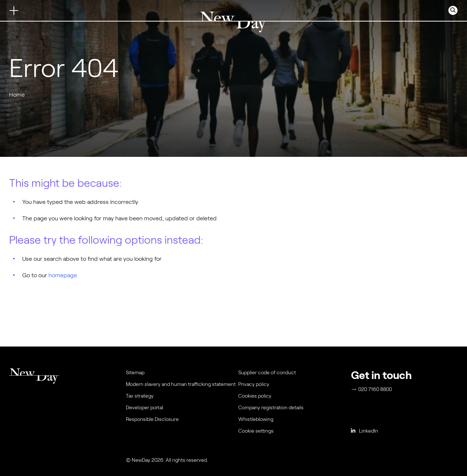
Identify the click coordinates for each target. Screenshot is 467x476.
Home (17, 95)
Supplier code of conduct (267, 372)
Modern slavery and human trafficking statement (181, 384)
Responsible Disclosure (152, 419)
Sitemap (135, 372)
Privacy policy (254, 384)
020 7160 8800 (372, 389)
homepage (63, 275)
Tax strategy (140, 396)
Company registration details (271, 407)
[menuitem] (293, 433)
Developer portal (144, 407)
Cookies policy (255, 396)
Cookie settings (256, 431)
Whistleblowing (256, 419)
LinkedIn (364, 431)
